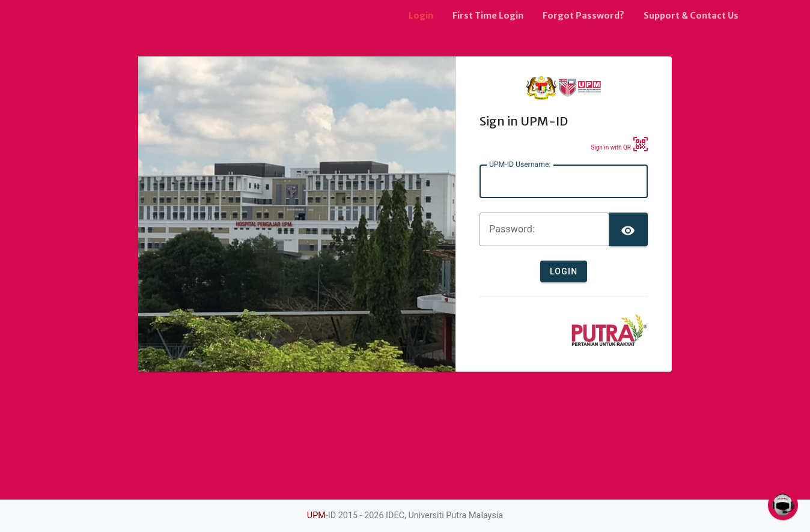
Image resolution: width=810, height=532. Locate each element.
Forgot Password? (583, 16)
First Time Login (488, 16)
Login (421, 16)
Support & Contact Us (691, 16)
